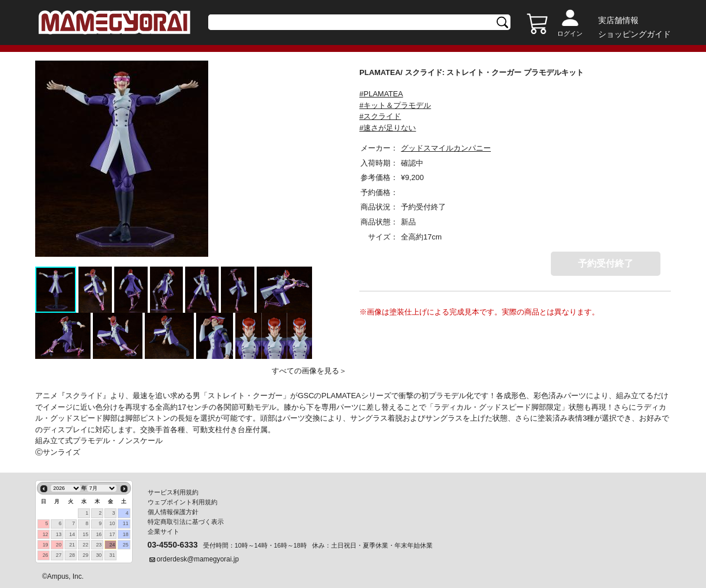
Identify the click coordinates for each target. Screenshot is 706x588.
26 (46, 555)
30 (99, 555)
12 (46, 534)
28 (72, 555)
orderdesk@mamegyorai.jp (198, 559)
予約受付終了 (606, 263)
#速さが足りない (388, 128)
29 (85, 555)
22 (85, 545)
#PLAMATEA (381, 94)
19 (46, 545)
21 (72, 545)
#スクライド (380, 116)
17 (112, 534)
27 (59, 555)
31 (112, 555)
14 (72, 534)
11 (126, 523)
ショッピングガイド (634, 34)
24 (112, 545)
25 (126, 545)
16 (99, 534)
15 (85, 534)
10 (112, 523)
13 (59, 534)
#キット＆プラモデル (395, 105)
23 (99, 545)
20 (59, 545)
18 (126, 534)
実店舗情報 (618, 20)
